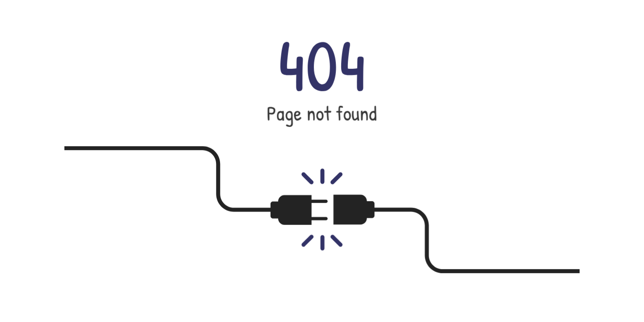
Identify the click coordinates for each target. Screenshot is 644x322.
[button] (322, 161)
